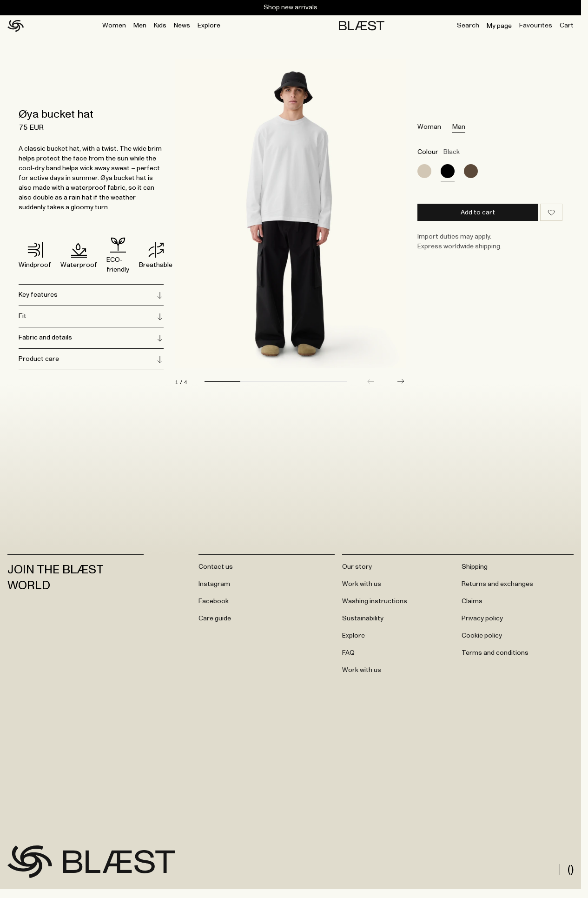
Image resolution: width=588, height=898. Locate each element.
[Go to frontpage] (30, 865)
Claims (472, 605)
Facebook (214, 605)
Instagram (214, 588)
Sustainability (363, 622)
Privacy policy (482, 622)
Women (114, 26)
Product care (91, 359)
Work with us (362, 588)
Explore (209, 26)
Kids (160, 26)
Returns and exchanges (497, 588)
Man (459, 127)
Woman (429, 127)
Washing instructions (375, 605)
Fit (91, 317)
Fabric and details (91, 338)
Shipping (475, 571)
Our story (357, 571)
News (182, 26)
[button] (401, 385)
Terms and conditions (495, 657)
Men (140, 26)
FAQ (348, 657)
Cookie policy (482, 639)
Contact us (216, 571)
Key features (91, 295)
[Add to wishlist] (551, 212)
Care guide (215, 622)
